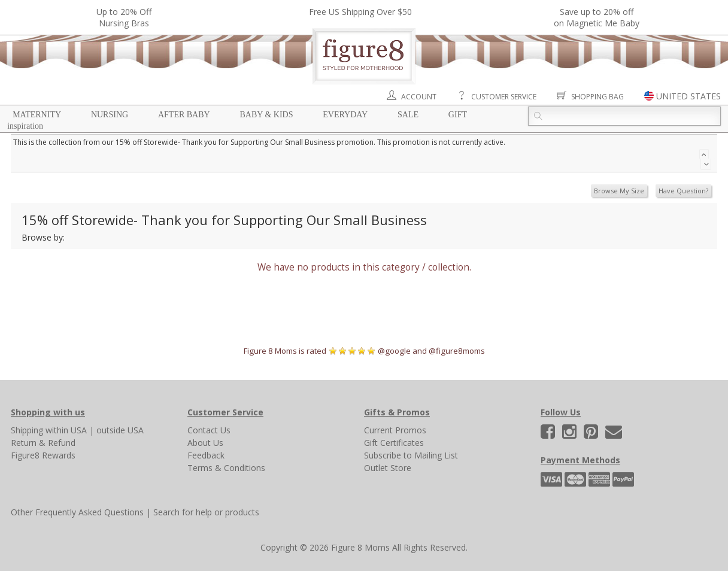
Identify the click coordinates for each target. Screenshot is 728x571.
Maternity (37, 115)
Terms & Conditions (226, 468)
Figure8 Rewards (43, 455)
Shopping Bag (597, 97)
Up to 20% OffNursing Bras (124, 17)
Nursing (110, 115)
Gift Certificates (394, 443)
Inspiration (25, 126)
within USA (66, 430)
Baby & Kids (267, 115)
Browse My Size (619, 191)
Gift (458, 115)
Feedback (206, 455)
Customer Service (504, 97)
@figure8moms (457, 351)
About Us (205, 443)
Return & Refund (43, 443)
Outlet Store (388, 468)
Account (419, 97)
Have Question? (683, 191)
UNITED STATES (688, 96)
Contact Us (209, 430)
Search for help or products (206, 512)
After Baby (184, 115)
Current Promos (395, 430)
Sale (408, 115)
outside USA (120, 430)
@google (394, 351)
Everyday (345, 115)
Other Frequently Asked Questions (77, 512)
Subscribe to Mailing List (411, 455)
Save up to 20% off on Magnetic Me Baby (597, 17)
